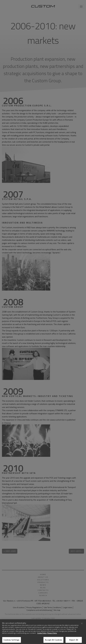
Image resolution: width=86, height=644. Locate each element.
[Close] (82, 625)
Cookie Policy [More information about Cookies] (42, 634)
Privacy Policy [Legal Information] (52, 634)
